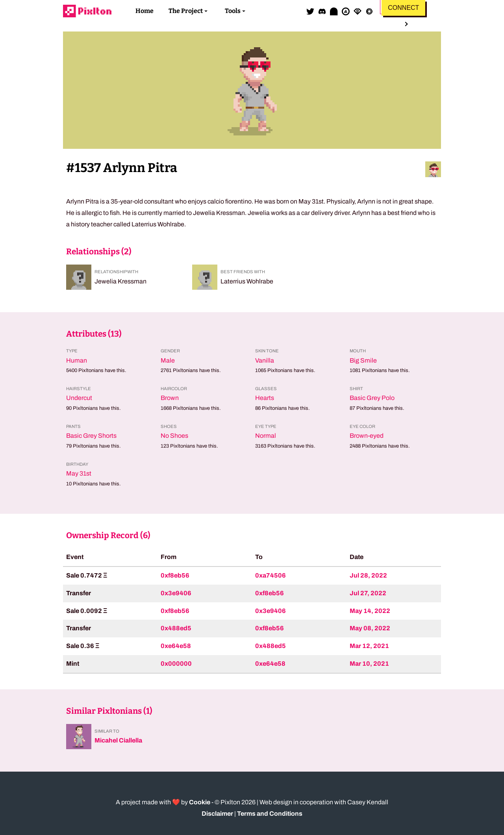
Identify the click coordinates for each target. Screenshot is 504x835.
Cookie (200, 802)
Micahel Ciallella (118, 740)
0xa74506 (271, 575)
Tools (233, 11)
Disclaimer (217, 814)
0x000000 (176, 664)
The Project (186, 11)
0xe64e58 (176, 646)
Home (145, 11)
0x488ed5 (176, 628)
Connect (403, 8)
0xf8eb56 (175, 575)
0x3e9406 (176, 593)
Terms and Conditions (270, 814)
